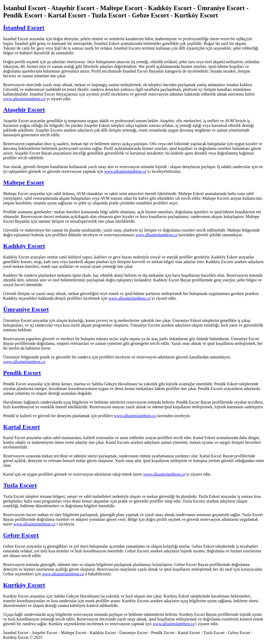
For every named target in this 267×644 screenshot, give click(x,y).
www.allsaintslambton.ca (24, 99)
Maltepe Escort (24, 182)
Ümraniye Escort (26, 309)
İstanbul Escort (24, 28)
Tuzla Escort (20, 485)
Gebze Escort (21, 535)
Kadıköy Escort (24, 246)
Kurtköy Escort (24, 585)
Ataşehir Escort (24, 110)
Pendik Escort (22, 373)
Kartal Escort (22, 427)
